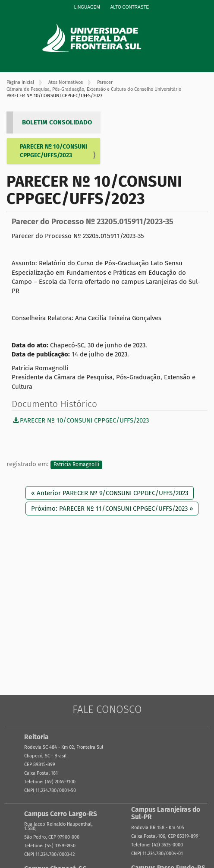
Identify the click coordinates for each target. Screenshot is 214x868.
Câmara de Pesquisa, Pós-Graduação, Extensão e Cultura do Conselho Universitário (94, 89)
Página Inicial (20, 82)
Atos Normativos (66, 82)
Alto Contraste (130, 7)
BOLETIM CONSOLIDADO (57, 122)
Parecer (105, 82)
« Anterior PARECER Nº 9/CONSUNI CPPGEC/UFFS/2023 (110, 493)
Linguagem (87, 7)
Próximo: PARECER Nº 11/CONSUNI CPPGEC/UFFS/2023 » (112, 509)
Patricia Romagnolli (76, 464)
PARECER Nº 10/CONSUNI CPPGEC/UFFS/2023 (53, 151)
